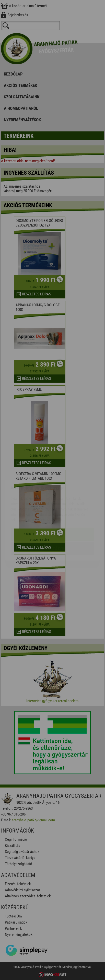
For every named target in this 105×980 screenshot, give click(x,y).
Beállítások (52, 519)
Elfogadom (53, 504)
